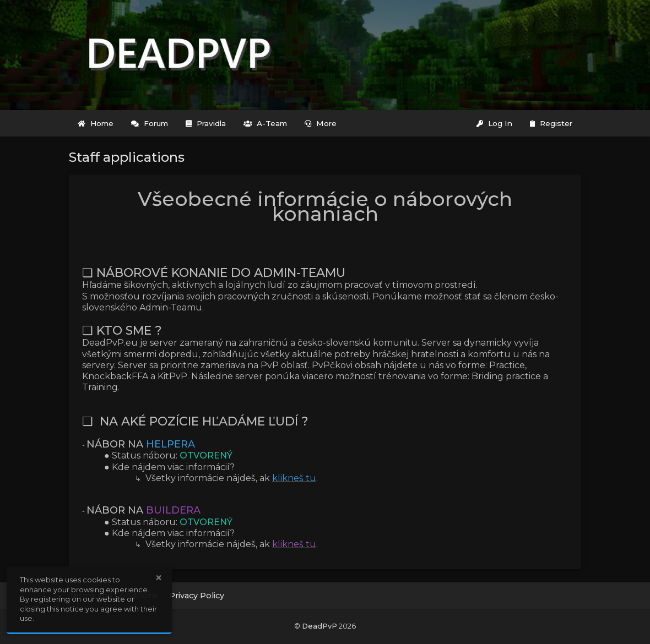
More (321, 123)
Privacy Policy (197, 596)
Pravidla (206, 123)
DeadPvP (319, 626)
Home (96, 123)
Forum (150, 123)
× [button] (159, 578)
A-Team (265, 123)
